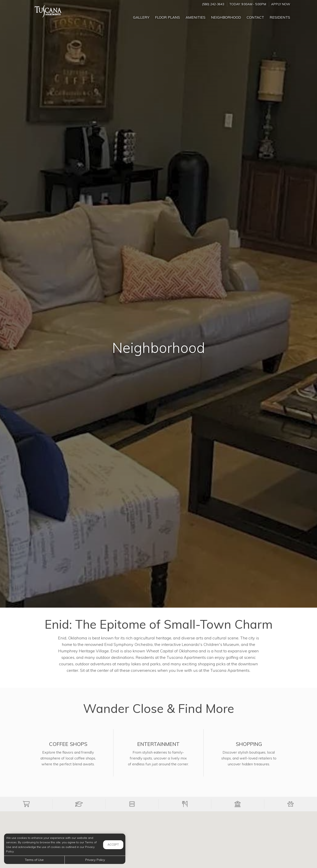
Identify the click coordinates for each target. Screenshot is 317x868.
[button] (26, 804)
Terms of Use (34, 860)
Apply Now (281, 4)
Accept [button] (113, 845)
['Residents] (280, 16)
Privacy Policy (95, 860)
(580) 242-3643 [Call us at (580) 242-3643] (213, 4)
